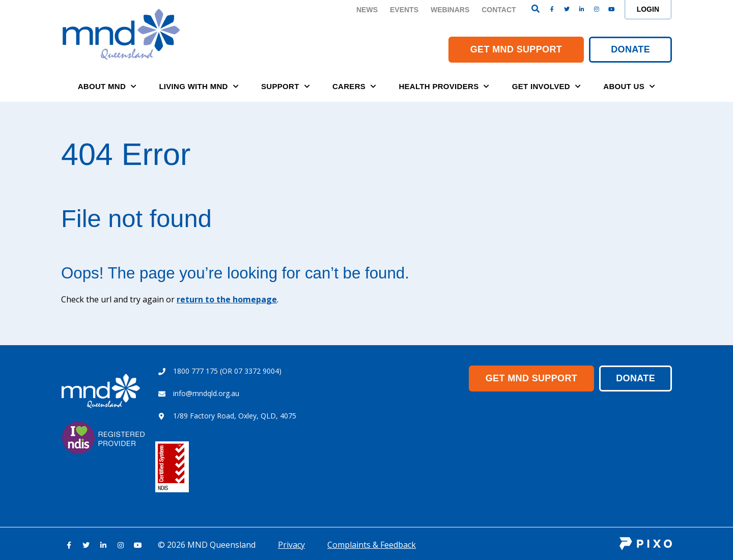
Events (404, 10)
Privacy (291, 545)
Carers (354, 86)
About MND (107, 86)
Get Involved (546, 86)
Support (286, 86)
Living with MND (199, 86)
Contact (499, 10)
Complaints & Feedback (372, 545)
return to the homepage (227, 299)
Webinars (450, 10)
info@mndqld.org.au (206, 393)
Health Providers (444, 86)
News (367, 10)
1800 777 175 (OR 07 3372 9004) (227, 371)
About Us (629, 86)
